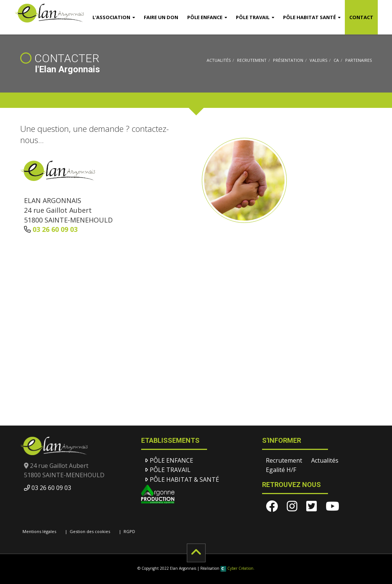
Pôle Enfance (171, 460)
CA (336, 60)
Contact (361, 17)
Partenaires (358, 60)
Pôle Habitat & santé (184, 479)
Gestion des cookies (90, 531)
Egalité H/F (281, 470)
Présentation (288, 60)
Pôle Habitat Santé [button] (309, 17)
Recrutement (252, 60)
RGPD (129, 531)
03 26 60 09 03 (55, 229)
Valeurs (318, 60)
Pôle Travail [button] (253, 17)
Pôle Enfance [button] (205, 17)
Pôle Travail (170, 470)
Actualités (219, 60)
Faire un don (161, 17)
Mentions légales (39, 531)
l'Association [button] (111, 17)
